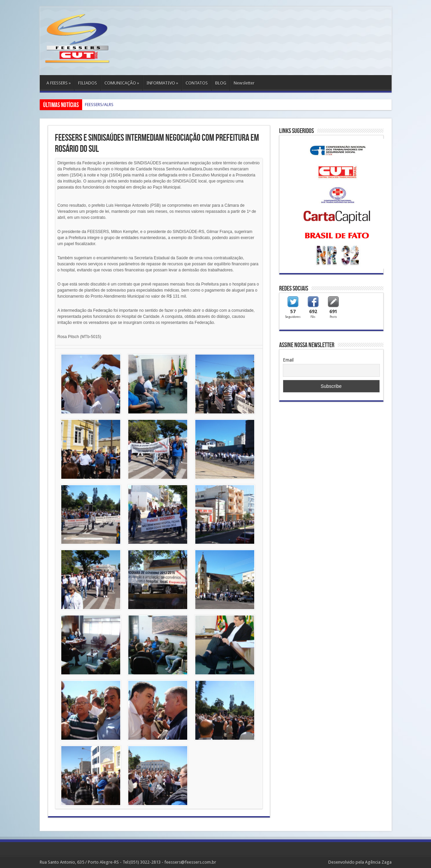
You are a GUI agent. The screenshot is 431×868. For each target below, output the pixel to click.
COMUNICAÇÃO (122, 83)
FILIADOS (88, 83)
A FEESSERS (59, 83)
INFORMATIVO (162, 83)
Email (288, 360)
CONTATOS (197, 83)
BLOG (221, 83)
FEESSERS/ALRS (99, 105)
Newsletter (244, 83)
